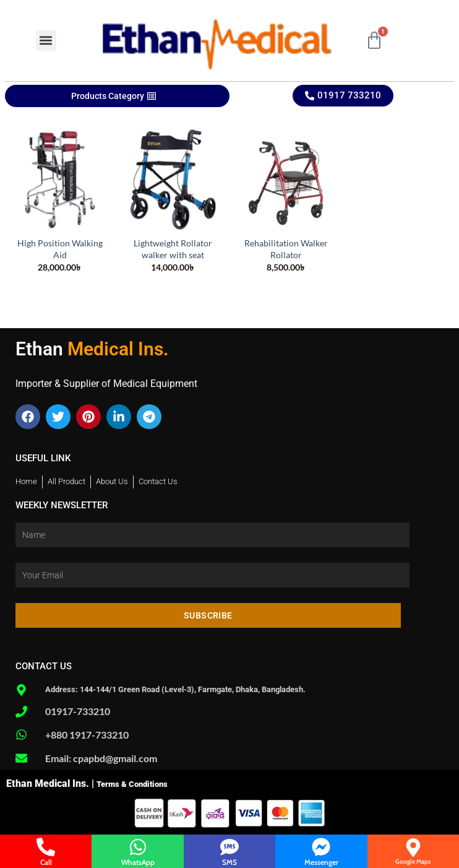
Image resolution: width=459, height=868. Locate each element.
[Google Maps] (413, 848)
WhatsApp (138, 862)
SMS (229, 862)
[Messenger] (321, 847)
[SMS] (229, 847)
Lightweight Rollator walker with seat (173, 249)
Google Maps (413, 861)
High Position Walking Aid (60, 249)
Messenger (321, 862)
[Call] (46, 847)
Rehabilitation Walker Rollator (286, 249)
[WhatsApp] (138, 847)
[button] (46, 41)
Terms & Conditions (132, 784)
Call (46, 862)
